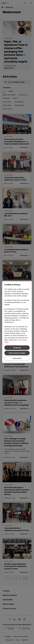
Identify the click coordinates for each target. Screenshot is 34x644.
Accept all (17, 348)
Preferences (17, 358)
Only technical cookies (17, 353)
